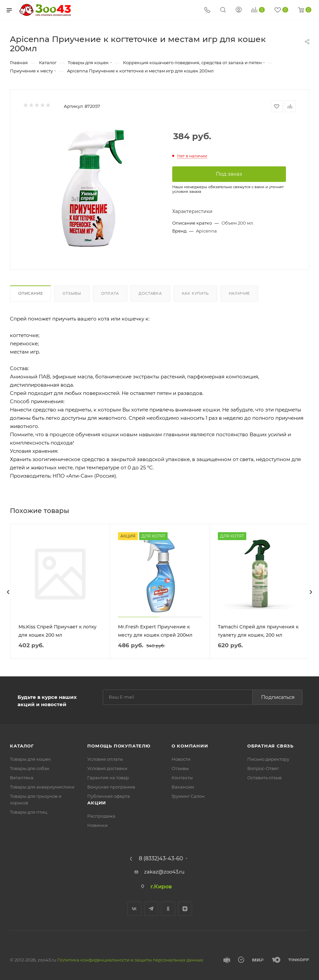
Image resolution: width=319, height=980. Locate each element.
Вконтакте (134, 908)
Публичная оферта (109, 795)
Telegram (151, 908)
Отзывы (72, 293)
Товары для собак (30, 768)
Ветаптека (22, 777)
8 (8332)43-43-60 (161, 858)
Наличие (239, 293)
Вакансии (183, 786)
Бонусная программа (111, 786)
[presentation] (8, 592)
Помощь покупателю (119, 745)
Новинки (98, 825)
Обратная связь (270, 745)
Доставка (150, 293)
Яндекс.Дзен (185, 908)
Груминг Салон (188, 795)
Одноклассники (168, 908)
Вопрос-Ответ (263, 768)
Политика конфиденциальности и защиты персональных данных (130, 959)
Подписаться (278, 696)
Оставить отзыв (264, 777)
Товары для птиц (29, 811)
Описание (30, 293)
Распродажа (101, 815)
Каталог (22, 745)
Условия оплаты (105, 758)
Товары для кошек (30, 758)
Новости (181, 758)
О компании (190, 745)
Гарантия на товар (108, 777)
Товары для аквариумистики (42, 786)
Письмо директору (268, 758)
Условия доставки (107, 768)
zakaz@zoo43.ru (164, 871)
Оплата (110, 293)
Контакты (182, 777)
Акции (97, 802)
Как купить (195, 293)
